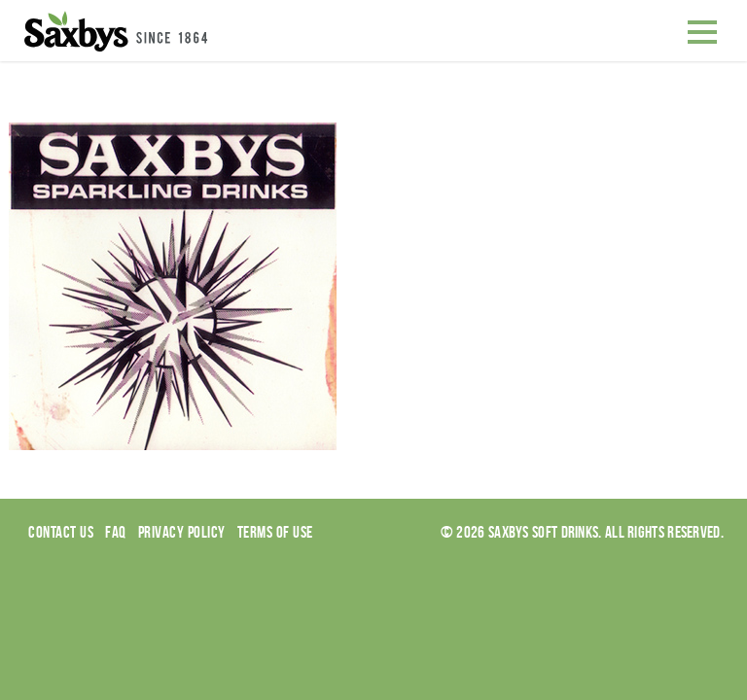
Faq (116, 532)
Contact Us (61, 532)
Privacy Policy (182, 532)
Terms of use (275, 532)
